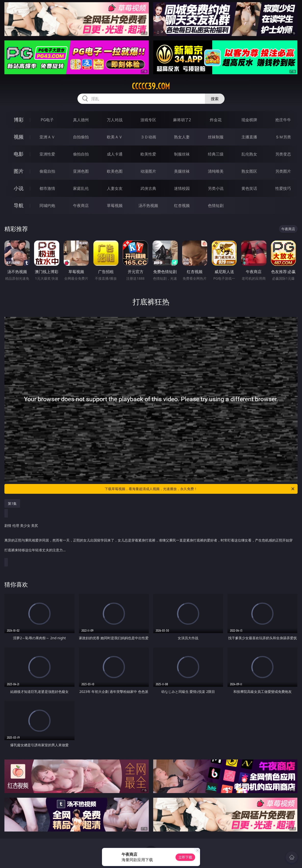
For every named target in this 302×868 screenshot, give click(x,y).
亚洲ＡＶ (47, 137)
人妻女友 (115, 188)
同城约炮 (47, 205)
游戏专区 (148, 120)
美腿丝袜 (182, 171)
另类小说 (216, 188)
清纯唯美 (216, 171)
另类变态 (283, 154)
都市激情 (47, 188)
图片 (19, 171)
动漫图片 (148, 171)
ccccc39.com (151, 86)
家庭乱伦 (81, 188)
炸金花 (216, 120)
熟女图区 (249, 171)
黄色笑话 (249, 188)
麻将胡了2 (182, 120)
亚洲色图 (81, 171)
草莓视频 (115, 205)
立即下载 (185, 857)
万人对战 (115, 120)
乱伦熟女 (249, 154)
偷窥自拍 (47, 171)
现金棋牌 (249, 120)
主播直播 (249, 137)
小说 (19, 188)
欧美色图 (115, 171)
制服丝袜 (182, 154)
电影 (19, 154)
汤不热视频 (148, 205)
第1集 (12, 503)
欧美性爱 (148, 154)
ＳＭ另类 (283, 137)
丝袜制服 (216, 137)
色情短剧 (216, 205)
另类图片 (283, 171)
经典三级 (216, 154)
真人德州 (81, 120)
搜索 (215, 99)
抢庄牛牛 (283, 120)
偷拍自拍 (81, 154)
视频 (19, 137)
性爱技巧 (283, 188)
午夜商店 (81, 205)
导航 (19, 205)
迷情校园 (182, 188)
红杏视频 (182, 205)
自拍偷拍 (81, 137)
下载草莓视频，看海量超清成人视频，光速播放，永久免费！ (200, 489)
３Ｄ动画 (148, 137)
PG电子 (47, 120)
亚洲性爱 (47, 154)
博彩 (19, 120)
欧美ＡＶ (115, 137)
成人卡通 (115, 154)
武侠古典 (148, 188)
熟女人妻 (182, 137)
